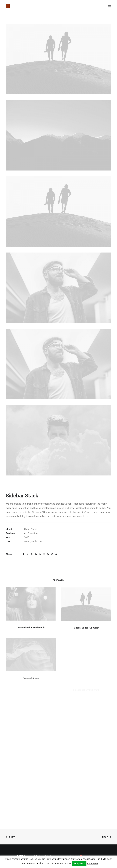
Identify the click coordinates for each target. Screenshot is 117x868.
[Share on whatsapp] (44, 554)
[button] (110, 6)
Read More (93, 864)
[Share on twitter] (28, 554)
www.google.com (33, 542)
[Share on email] (56, 554)
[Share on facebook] (23, 554)
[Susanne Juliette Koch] (8, 6)
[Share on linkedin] (40, 554)
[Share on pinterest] (36, 554)
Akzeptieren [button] (79, 864)
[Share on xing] (52, 554)
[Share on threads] (32, 554)
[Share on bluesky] (48, 554)
